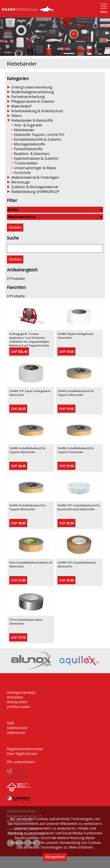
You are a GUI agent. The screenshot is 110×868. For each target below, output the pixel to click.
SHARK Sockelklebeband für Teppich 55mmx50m (76, 450)
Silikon (17, 116)
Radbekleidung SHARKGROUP (35, 192)
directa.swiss (17, 702)
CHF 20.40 (66, 580)
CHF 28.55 (18, 409)
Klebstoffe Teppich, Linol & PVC (39, 135)
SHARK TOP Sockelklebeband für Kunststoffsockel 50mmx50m (79, 507)
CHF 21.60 (18, 580)
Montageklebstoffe (29, 144)
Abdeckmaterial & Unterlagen (35, 177)
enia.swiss (15, 697)
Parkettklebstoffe (28, 149)
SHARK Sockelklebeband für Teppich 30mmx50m (76, 393)
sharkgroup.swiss (21, 692)
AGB (10, 723)
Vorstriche (22, 173)
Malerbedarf (21, 106)
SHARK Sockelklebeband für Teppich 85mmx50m (28, 507)
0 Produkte (16, 279)
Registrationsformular (25, 749)
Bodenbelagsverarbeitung (33, 92)
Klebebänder (24, 130)
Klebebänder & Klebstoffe (32, 120)
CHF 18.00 (66, 352)
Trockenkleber (26, 163)
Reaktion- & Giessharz (32, 154)
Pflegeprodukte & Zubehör (33, 101)
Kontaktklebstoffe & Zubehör (38, 139)
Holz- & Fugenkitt (28, 125)
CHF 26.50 (66, 523)
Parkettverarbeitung (28, 97)
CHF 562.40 (19, 352)
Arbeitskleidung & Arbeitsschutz (37, 111)
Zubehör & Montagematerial (35, 187)
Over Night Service (22, 754)
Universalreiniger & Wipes (35, 168)
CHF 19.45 (66, 409)
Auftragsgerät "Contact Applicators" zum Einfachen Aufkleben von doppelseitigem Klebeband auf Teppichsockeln (29, 340)
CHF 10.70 (18, 637)
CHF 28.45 (18, 466)
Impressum (16, 733)
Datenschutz (17, 728)
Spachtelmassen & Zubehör (36, 158)
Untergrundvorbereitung (32, 87)
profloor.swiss (18, 707)
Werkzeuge (21, 182)
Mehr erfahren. (81, 847)
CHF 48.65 (18, 523)
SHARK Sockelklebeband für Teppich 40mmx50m (28, 450)
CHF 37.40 (66, 466)
